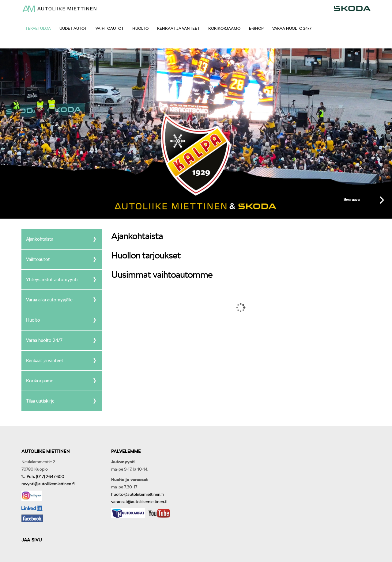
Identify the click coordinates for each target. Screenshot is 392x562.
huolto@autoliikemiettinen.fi (138, 494)
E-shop (256, 28)
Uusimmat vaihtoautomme (162, 274)
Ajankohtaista (40, 239)
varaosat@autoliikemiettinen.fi (139, 502)
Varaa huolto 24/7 (292, 28)
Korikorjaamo (224, 28)
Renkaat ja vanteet (178, 28)
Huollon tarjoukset (146, 255)
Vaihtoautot (110, 28)
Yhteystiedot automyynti (52, 280)
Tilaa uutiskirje (40, 401)
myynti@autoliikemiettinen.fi (48, 484)
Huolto (140, 28)
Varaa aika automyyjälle (49, 300)
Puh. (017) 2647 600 (45, 476)
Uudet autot (73, 28)
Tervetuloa (38, 28)
